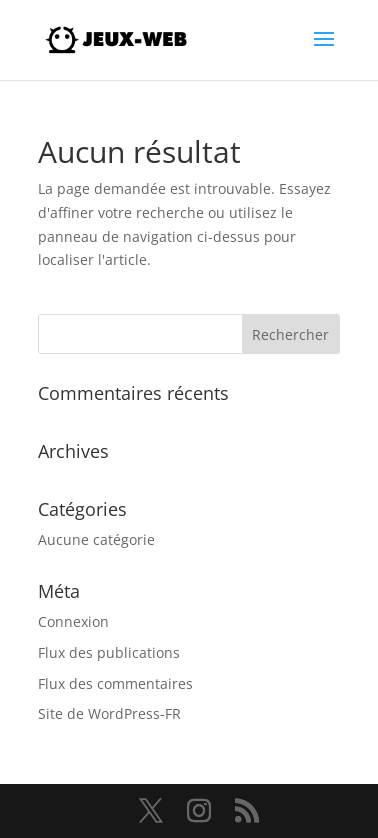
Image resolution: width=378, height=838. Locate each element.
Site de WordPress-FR (109, 713)
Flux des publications (109, 652)
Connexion (73, 621)
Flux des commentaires (115, 683)
